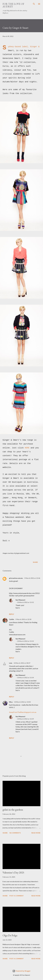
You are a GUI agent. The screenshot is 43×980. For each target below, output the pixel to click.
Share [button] (35, 562)
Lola (11, 663)
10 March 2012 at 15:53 (25, 641)
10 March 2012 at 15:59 (25, 719)
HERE (27, 448)
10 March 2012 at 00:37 (22, 663)
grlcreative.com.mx (16, 578)
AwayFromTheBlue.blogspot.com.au (23, 712)
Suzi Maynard (20, 600)
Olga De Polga (10, 935)
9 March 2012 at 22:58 (23, 619)
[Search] (34, 4)
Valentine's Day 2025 (13, 872)
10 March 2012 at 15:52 (25, 602)
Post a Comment (17, 896)
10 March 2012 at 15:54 (25, 678)
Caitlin (12, 619)
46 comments (15, 833)
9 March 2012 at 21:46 (32, 578)
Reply (12, 614)
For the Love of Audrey (13, 5)
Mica (11, 702)
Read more (36, 833)
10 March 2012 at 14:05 (22, 702)
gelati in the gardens (13, 810)
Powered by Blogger (21, 971)
